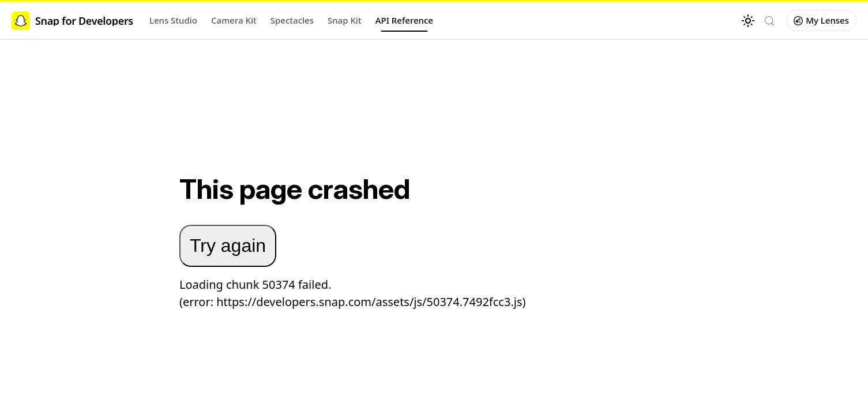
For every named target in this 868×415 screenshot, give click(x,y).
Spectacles (292, 20)
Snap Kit (345, 20)
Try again (228, 246)
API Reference (404, 20)
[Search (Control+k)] (769, 21)
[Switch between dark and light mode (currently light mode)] (748, 21)
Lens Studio (173, 20)
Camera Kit (234, 20)
